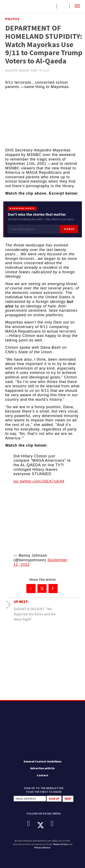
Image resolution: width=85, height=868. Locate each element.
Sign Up (69, 229)
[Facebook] (32, 823)
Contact (42, 775)
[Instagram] (55, 823)
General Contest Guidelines (42, 761)
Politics (12, 19)
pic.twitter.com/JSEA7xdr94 (39, 481)
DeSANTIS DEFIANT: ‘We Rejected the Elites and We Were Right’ (35, 614)
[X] (44, 825)
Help (68, 799)
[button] (77, 6)
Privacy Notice (42, 847)
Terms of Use (60, 844)
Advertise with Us (42, 768)
